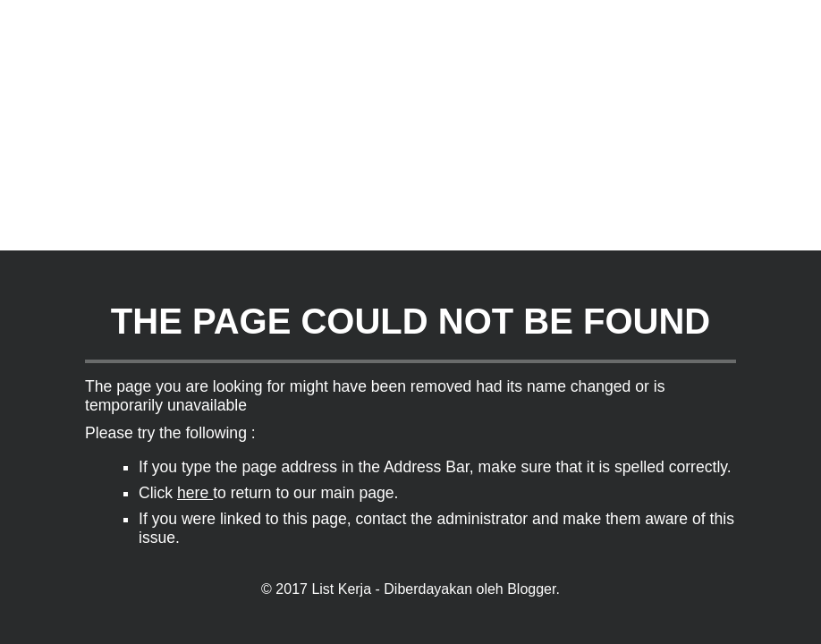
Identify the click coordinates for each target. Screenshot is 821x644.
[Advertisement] (403, 125)
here (195, 493)
